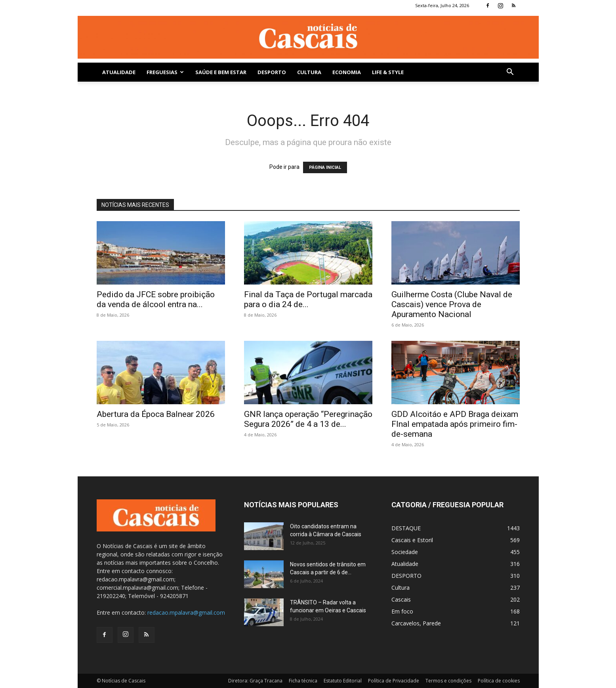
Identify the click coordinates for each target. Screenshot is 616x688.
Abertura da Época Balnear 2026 (156, 414)
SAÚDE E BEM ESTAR (221, 72)
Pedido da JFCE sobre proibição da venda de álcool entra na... (156, 299)
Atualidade (119, 72)
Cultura (309, 72)
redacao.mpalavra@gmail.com (186, 613)
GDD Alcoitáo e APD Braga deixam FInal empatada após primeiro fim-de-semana (455, 424)
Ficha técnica (303, 681)
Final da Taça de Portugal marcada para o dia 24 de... (308, 299)
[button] (510, 73)
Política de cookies (499, 681)
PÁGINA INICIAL (325, 167)
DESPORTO (272, 72)
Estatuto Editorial (343, 681)
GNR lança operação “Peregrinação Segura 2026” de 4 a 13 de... (308, 419)
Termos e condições (448, 681)
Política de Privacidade (394, 681)
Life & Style (388, 72)
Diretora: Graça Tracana (255, 681)
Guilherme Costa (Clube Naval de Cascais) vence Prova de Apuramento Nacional (452, 304)
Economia (347, 72)
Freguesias (165, 72)
